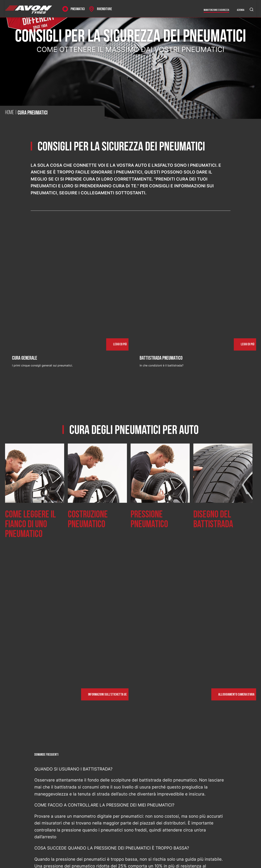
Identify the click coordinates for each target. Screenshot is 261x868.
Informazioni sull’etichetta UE (107, 694)
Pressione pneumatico (149, 519)
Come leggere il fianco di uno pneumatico (30, 524)
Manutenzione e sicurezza (216, 10)
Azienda (241, 10)
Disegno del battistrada (213, 519)
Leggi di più (120, 344)
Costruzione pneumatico (88, 519)
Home (10, 113)
